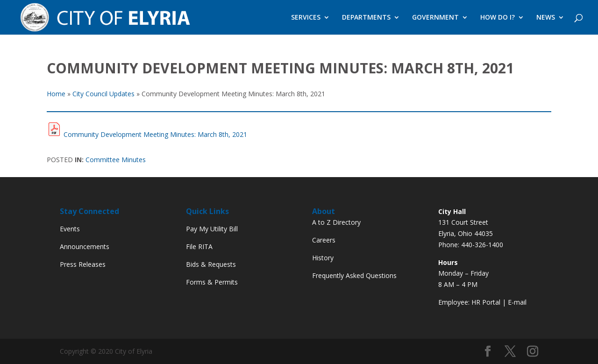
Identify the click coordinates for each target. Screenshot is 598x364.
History (323, 258)
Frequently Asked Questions (354, 275)
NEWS (546, 18)
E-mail (517, 302)
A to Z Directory (336, 222)
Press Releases (83, 264)
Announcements (85, 246)
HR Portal (486, 302)
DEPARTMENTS (366, 18)
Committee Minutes (116, 160)
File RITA (199, 246)
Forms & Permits (212, 282)
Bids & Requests (211, 264)
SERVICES (306, 18)
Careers (324, 240)
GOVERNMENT (435, 18)
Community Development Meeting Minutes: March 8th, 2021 (155, 134)
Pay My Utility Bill (212, 229)
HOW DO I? (498, 18)
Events (70, 229)
